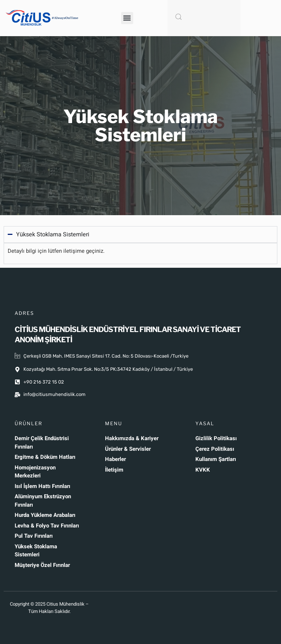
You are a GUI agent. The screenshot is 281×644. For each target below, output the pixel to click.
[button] (127, 18)
